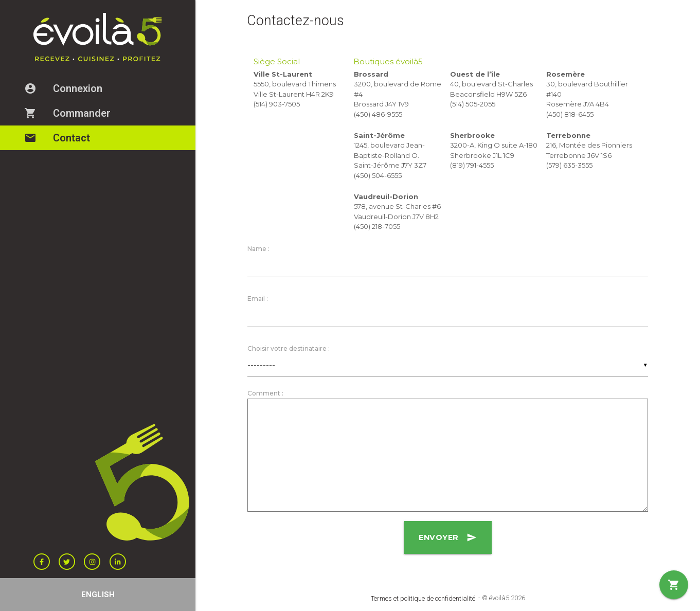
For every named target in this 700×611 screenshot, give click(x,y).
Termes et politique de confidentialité (423, 598)
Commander (74, 113)
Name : (258, 249)
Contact (64, 138)
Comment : (265, 395)
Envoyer (448, 540)
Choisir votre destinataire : (289, 350)
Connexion (70, 88)
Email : (258, 299)
